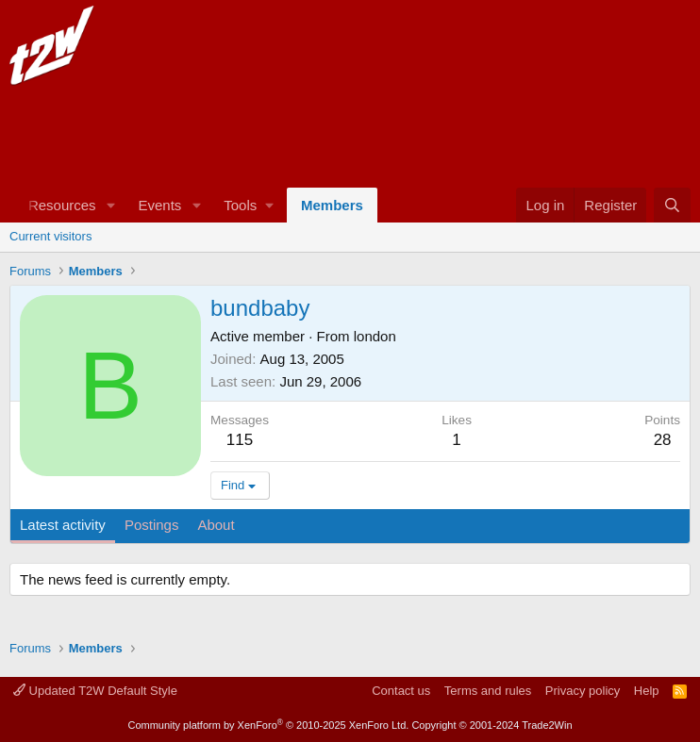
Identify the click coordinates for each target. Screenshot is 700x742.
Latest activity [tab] (63, 525)
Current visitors (50, 236)
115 (240, 440)
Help (647, 691)
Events (159, 205)
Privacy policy (583, 691)
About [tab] (216, 525)
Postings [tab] (152, 525)
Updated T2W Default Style (95, 691)
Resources (62, 205)
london (375, 336)
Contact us (401, 691)
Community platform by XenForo (268, 725)
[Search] (672, 205)
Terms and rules (488, 691)
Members (332, 205)
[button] (110, 205)
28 (663, 440)
